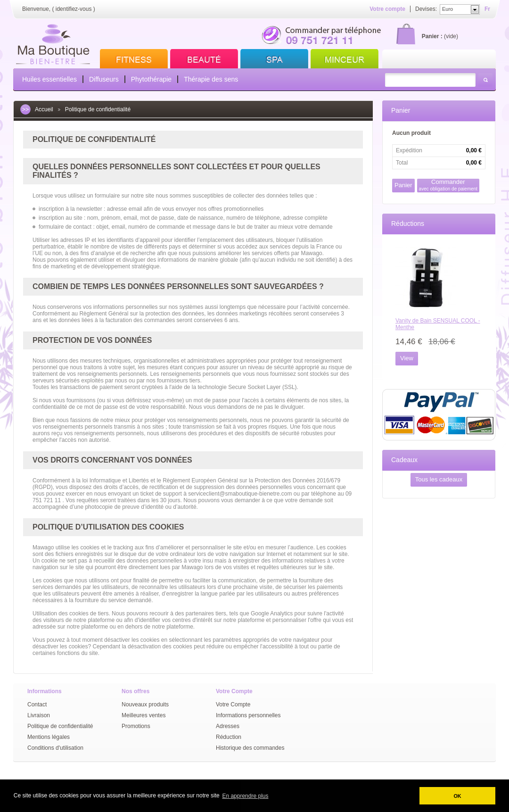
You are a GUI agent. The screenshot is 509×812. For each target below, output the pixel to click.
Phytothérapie (151, 79)
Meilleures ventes (144, 715)
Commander (448, 185)
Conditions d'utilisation (55, 748)
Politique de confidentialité (60, 726)
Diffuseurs (104, 79)
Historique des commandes (250, 748)
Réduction (229, 737)
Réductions (408, 224)
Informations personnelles (248, 715)
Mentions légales (49, 737)
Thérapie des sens (211, 79)
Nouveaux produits (145, 704)
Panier (401, 110)
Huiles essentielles (49, 79)
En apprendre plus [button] (245, 796)
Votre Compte (233, 704)
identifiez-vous (74, 9)
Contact (37, 704)
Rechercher (485, 80)
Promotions (136, 726)
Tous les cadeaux (439, 479)
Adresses (228, 726)
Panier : (432, 36)
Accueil (44, 109)
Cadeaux (404, 460)
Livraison (39, 715)
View (407, 358)
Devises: (426, 9)
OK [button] (457, 796)
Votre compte (387, 9)
